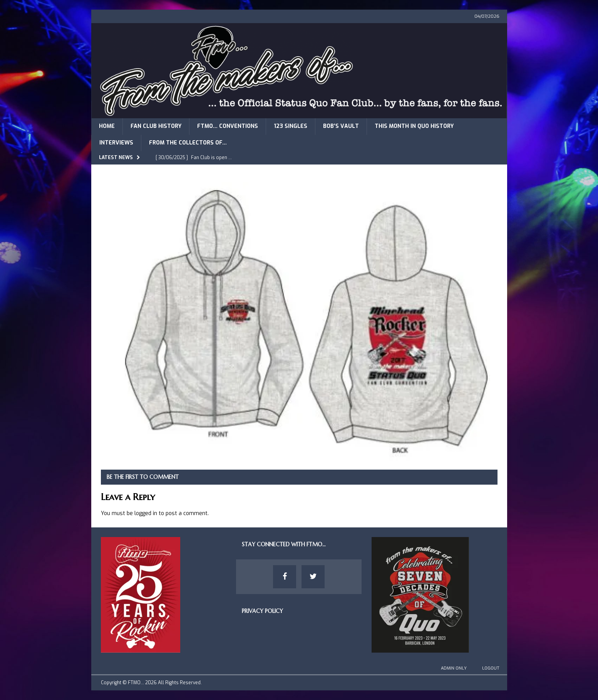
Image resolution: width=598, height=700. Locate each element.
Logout (491, 668)
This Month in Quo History (414, 126)
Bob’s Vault (341, 126)
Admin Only (454, 668)
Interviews (116, 143)
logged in (146, 513)
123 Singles (291, 126)
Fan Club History (156, 126)
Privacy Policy (262, 611)
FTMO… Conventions (228, 126)
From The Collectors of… (188, 143)
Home (107, 126)
